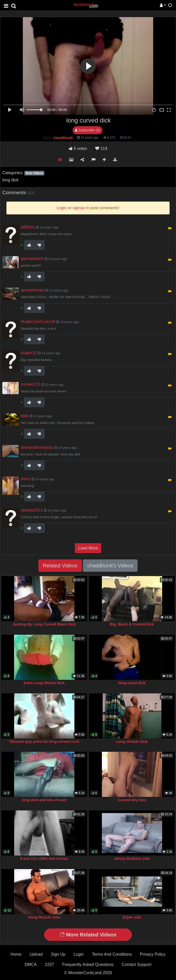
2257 (50, 965)
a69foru (28, 227)
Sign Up (58, 954)
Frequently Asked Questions (88, 965)
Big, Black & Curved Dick (132, 624)
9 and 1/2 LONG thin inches (44, 859)
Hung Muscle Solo (44, 917)
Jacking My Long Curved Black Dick (44, 624)
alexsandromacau (37, 447)
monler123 (31, 384)
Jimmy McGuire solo (132, 859)
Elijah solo (132, 917)
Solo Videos (34, 173)
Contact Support (137, 965)
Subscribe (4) (87, 130)
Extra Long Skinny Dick (44, 683)
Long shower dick (132, 742)
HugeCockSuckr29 (38, 322)
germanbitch (32, 259)
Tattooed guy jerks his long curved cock (44, 742)
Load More (88, 548)
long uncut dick (132, 683)
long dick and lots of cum (44, 800)
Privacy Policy (153, 954)
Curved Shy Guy (132, 800)
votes (78, 148)
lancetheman (33, 290)
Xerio (26, 479)
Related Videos (60, 566)
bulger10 (29, 353)
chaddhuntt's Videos (110, 566)
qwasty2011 (32, 510)
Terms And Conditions (112, 954)
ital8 (25, 416)
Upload (36, 954)
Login (79, 954)
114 (101, 148)
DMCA (31, 965)
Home (16, 954)
